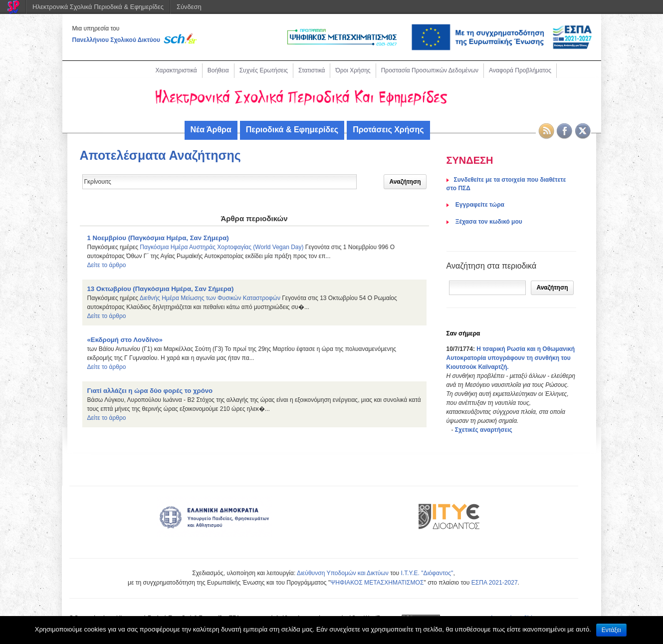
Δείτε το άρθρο (107, 265)
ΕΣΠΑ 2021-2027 (495, 583)
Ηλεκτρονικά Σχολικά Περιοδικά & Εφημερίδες (98, 7)
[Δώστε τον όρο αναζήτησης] (220, 182)
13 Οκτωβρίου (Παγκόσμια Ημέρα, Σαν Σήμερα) (161, 289)
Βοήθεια (218, 70)
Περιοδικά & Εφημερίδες (292, 130)
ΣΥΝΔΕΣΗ (470, 160)
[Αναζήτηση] (488, 288)
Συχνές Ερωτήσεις (264, 70)
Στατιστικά (312, 70)
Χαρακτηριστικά (176, 70)
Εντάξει (611, 630)
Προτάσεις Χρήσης (388, 130)
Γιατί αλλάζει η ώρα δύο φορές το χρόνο (150, 391)
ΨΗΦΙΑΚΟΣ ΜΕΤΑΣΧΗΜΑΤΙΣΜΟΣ (377, 583)
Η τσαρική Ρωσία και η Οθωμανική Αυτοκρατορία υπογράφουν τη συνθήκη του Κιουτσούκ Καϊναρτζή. (511, 358)
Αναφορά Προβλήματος (520, 70)
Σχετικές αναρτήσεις (484, 430)
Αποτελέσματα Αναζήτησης (160, 155)
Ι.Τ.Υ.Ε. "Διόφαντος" (427, 573)
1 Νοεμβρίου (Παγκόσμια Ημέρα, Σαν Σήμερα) (158, 238)
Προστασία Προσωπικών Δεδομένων (430, 70)
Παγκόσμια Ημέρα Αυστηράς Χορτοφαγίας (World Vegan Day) (221, 247)
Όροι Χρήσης (353, 70)
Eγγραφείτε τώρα (479, 205)
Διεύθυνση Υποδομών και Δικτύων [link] (343, 573)
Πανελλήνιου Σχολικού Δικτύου (116, 40)
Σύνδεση (189, 7)
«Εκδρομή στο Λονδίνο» (125, 340)
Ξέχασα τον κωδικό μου (488, 222)
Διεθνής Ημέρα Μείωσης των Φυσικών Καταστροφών (210, 298)
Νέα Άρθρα (211, 130)
